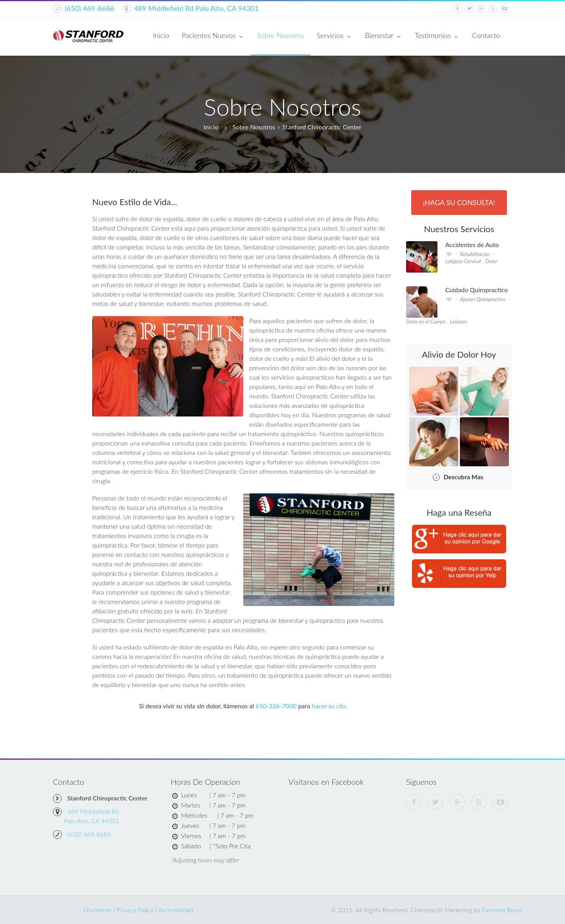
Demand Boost (502, 910)
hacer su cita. (330, 706)
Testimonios (437, 36)
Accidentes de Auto (472, 245)
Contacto (486, 35)
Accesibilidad (176, 910)
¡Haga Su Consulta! (459, 202)
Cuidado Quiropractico (477, 290)
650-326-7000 (276, 706)
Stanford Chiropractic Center (322, 127)
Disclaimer (98, 910)
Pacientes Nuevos (213, 36)
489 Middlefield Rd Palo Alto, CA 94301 (197, 8)
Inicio (161, 35)
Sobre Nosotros (281, 35)
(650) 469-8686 (90, 8)
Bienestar (384, 36)
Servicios (334, 36)
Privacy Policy (135, 910)
